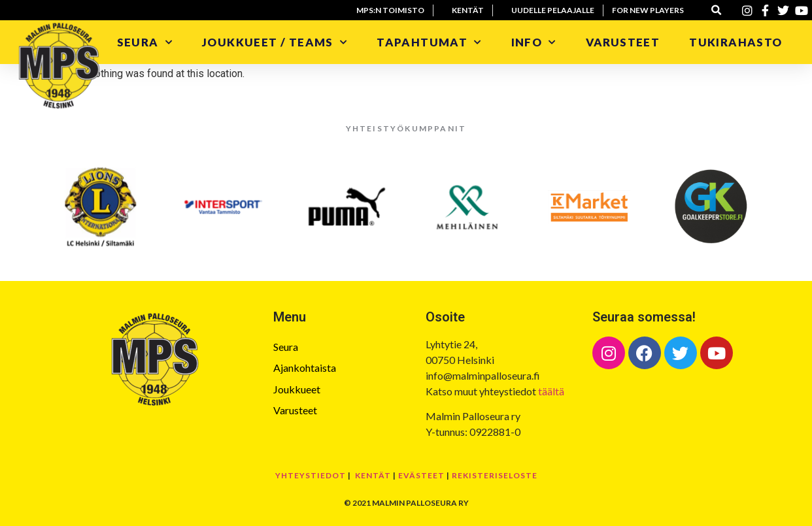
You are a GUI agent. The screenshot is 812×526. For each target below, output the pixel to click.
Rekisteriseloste (495, 475)
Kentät (373, 475)
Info (534, 42)
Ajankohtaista (305, 368)
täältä (551, 391)
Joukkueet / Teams (275, 42)
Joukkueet (297, 389)
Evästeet (421, 475)
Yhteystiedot (311, 475)
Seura (145, 42)
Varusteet (623, 42)
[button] (717, 10)
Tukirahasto (737, 42)
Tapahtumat (429, 42)
